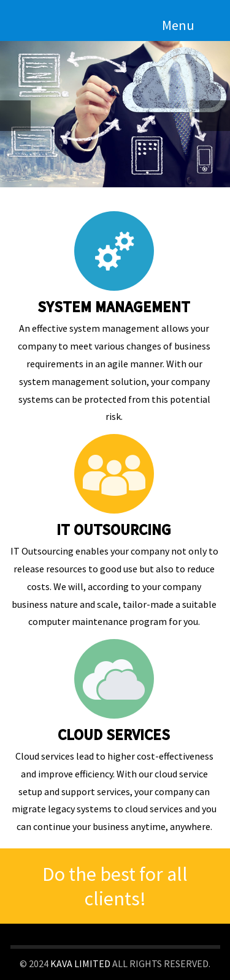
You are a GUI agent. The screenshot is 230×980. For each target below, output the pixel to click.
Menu (178, 25)
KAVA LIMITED (80, 963)
